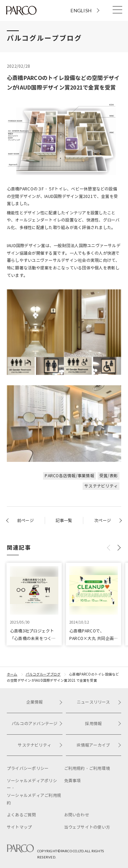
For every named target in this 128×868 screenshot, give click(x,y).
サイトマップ (19, 827)
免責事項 (73, 781)
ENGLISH (81, 10)
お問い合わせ (77, 815)
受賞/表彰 (109, 476)
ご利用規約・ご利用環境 (87, 768)
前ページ (25, 520)
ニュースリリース (99, 702)
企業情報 (44, 702)
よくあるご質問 (22, 815)
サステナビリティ (101, 486)
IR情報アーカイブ (99, 745)
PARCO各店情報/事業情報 (69, 476)
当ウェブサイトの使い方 (87, 827)
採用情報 (103, 724)
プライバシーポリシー (28, 768)
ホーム (12, 674)
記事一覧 (64, 520)
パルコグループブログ (43, 674)
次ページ (103, 520)
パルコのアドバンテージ (37, 724)
